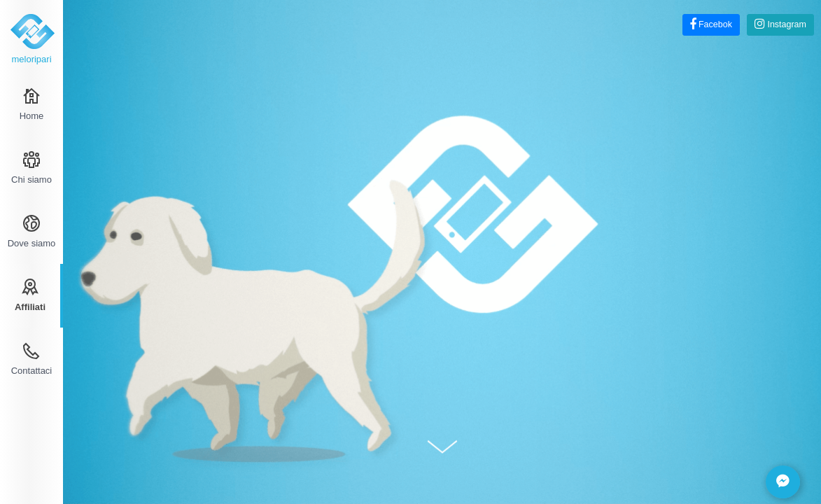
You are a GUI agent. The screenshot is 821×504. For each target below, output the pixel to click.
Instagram (780, 24)
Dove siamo (32, 232)
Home (32, 104)
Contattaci (32, 359)
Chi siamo (31, 168)
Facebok (711, 24)
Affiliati (30, 295)
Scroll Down (442, 447)
